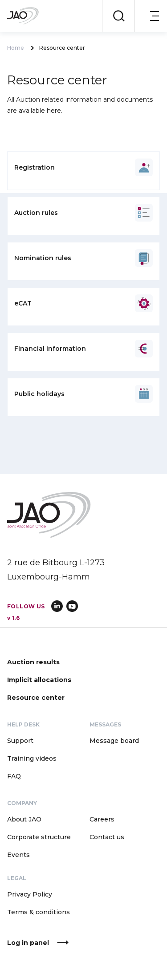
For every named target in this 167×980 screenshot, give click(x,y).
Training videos (32, 758)
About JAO (24, 819)
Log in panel (28, 943)
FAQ (14, 776)
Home (16, 48)
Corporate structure (39, 837)
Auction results (33, 662)
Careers (102, 819)
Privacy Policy (30, 894)
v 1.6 (13, 618)
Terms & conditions (39, 912)
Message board (114, 741)
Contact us (107, 837)
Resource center (36, 698)
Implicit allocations (39, 680)
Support (20, 741)
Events (18, 855)
